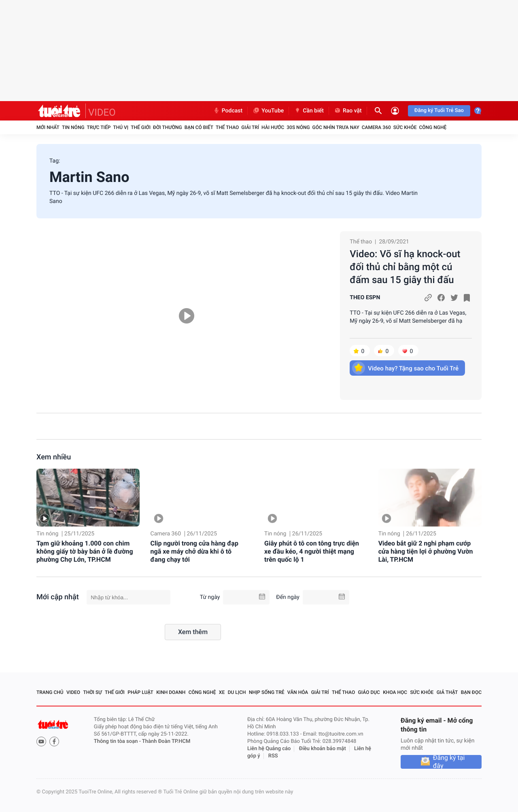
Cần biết (309, 111)
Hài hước (273, 127)
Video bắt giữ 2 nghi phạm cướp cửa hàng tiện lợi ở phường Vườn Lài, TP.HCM (426, 551)
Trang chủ (50, 692)
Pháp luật (140, 692)
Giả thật (447, 692)
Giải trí (250, 127)
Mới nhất (48, 127)
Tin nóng (73, 127)
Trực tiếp (99, 127)
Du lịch (237, 692)
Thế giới (141, 127)
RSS (273, 756)
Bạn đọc (471, 692)
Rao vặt (348, 111)
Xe (222, 692)
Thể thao (227, 127)
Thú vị (121, 127)
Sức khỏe (405, 127)
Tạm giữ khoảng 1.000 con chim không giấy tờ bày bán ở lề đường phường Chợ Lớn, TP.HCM (85, 551)
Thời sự (92, 692)
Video (73, 692)
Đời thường (168, 127)
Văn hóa (298, 692)
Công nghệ (433, 127)
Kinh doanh (171, 692)
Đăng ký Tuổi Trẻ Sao (439, 111)
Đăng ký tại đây (449, 762)
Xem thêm (193, 632)
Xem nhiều (54, 457)
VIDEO (102, 112)
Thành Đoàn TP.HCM (166, 741)
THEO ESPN (365, 298)
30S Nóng (298, 127)
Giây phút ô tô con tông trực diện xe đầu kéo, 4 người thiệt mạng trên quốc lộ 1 (312, 551)
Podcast (228, 111)
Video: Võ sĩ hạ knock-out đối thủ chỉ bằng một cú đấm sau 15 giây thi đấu (405, 267)
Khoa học (395, 692)
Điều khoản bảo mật (323, 749)
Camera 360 (376, 127)
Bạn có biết (199, 127)
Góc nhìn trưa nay (336, 127)
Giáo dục (369, 692)
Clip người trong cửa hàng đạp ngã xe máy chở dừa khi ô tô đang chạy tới (194, 551)
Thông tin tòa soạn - (118, 741)
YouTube (268, 111)
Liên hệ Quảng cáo (269, 749)
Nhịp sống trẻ (267, 692)
